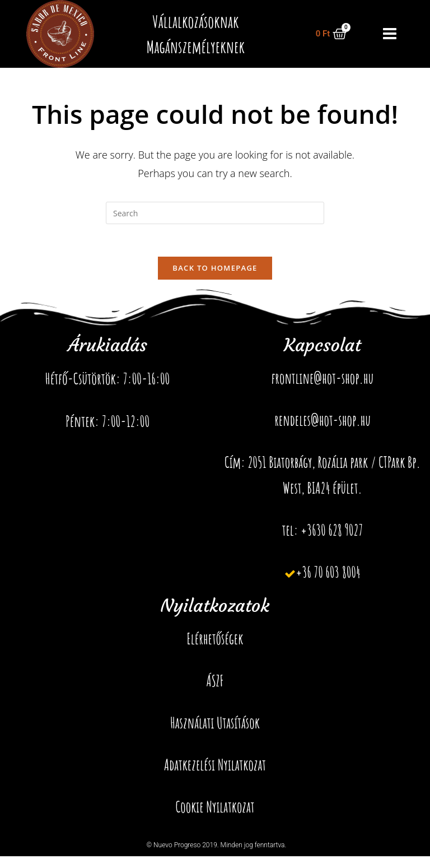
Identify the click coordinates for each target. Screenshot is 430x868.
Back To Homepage (215, 269)
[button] (391, 34)
